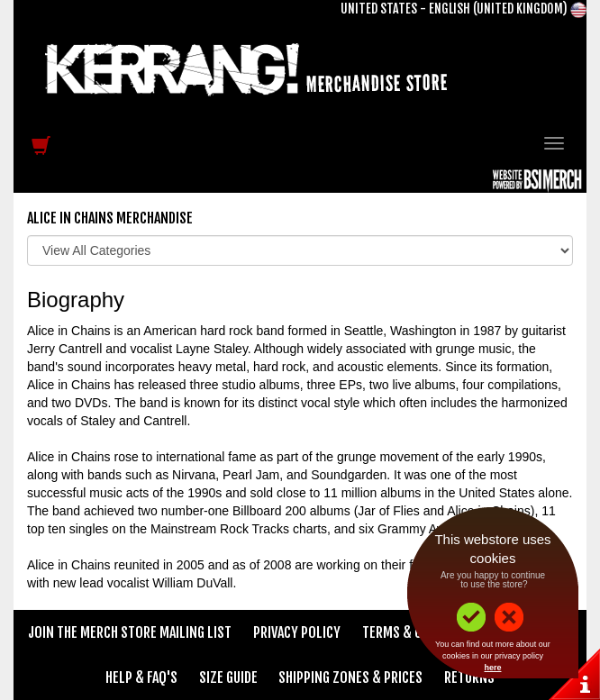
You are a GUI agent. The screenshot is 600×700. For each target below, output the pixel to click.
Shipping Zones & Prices (350, 677)
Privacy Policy (297, 632)
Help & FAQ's (141, 677)
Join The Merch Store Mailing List (130, 632)
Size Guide (228, 677)
